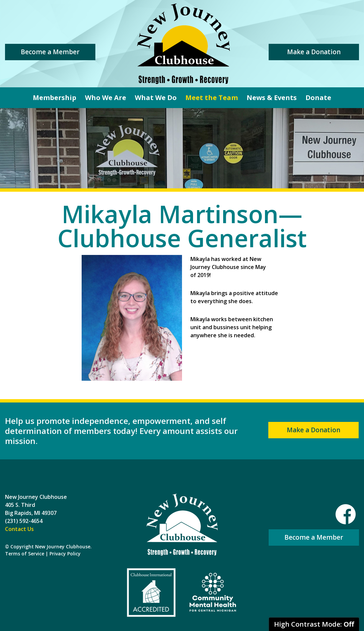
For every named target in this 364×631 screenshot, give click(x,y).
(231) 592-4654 (24, 521)
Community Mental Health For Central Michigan (213, 593)
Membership (55, 98)
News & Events (272, 98)
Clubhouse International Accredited (151, 593)
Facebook (346, 514)
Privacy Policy (65, 554)
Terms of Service (25, 554)
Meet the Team (212, 98)
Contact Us (19, 529)
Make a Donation (314, 52)
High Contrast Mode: (314, 624)
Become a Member (50, 52)
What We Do (156, 98)
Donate (318, 98)
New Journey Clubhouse (183, 44)
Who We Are (106, 98)
